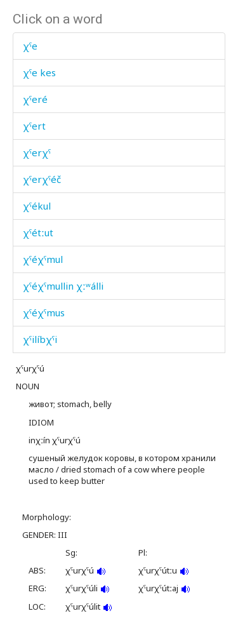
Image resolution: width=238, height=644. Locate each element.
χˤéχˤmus (44, 312)
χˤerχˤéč (42, 179)
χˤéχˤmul (43, 259)
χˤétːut (38, 232)
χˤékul (37, 206)
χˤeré (35, 99)
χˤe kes (39, 72)
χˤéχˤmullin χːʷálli (63, 286)
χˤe (30, 46)
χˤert (34, 126)
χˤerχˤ (37, 152)
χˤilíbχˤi (40, 339)
